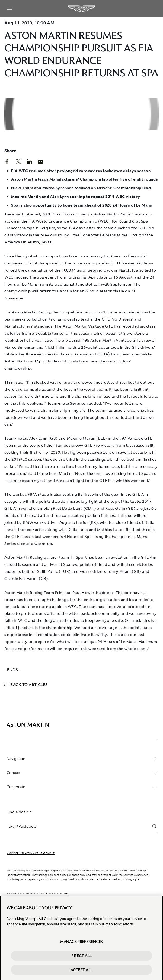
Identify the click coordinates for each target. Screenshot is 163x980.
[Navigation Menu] (9, 9)
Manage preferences (81, 944)
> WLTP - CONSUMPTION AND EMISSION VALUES (38, 894)
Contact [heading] (81, 773)
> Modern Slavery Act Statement (31, 853)
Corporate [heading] (81, 787)
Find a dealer (19, 812)
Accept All (82, 972)
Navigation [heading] (81, 759)
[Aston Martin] (82, 9)
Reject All (82, 958)
